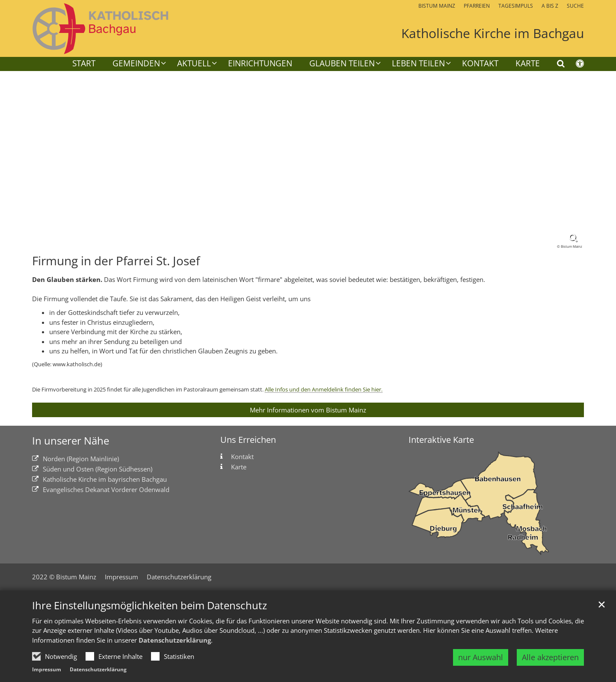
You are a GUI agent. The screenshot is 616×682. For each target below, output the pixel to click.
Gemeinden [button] (136, 64)
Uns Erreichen (248, 440)
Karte (528, 64)
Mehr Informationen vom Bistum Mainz (308, 410)
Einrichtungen (260, 64)
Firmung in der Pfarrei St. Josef (116, 261)
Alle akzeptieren (550, 657)
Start (84, 64)
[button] (339, 65)
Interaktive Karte (441, 440)
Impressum (47, 669)
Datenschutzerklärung (175, 640)
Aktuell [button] (194, 64)
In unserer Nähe (71, 441)
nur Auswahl (481, 657)
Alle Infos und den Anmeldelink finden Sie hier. (324, 389)
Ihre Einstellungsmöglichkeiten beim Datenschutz (150, 605)
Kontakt (480, 64)
